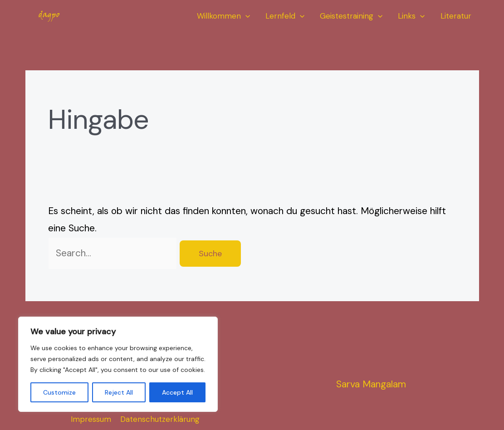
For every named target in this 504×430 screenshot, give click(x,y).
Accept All (177, 392)
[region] (118, 364)
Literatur (456, 16)
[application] (245, 16)
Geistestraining (351, 16)
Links (411, 16)
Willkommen (223, 16)
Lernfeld (285, 16)
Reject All (119, 392)
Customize (59, 392)
